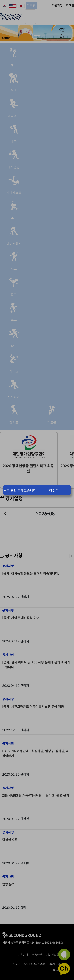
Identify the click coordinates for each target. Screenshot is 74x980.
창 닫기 (54, 491)
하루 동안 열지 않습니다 (20, 491)
